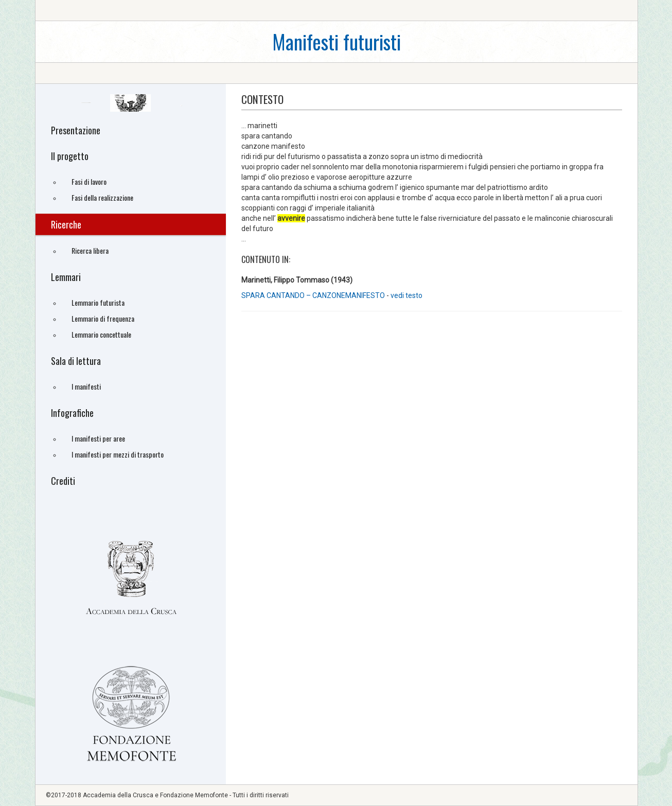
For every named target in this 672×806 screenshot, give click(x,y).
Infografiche (72, 413)
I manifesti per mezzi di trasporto (118, 454)
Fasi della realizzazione (102, 197)
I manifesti (86, 386)
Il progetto (70, 156)
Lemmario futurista (98, 302)
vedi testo (406, 295)
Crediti (63, 481)
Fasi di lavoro (89, 181)
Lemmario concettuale (101, 334)
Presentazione (76, 130)
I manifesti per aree (98, 438)
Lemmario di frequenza (103, 318)
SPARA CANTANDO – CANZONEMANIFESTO (314, 295)
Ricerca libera (90, 250)
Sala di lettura (76, 361)
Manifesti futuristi (337, 41)
